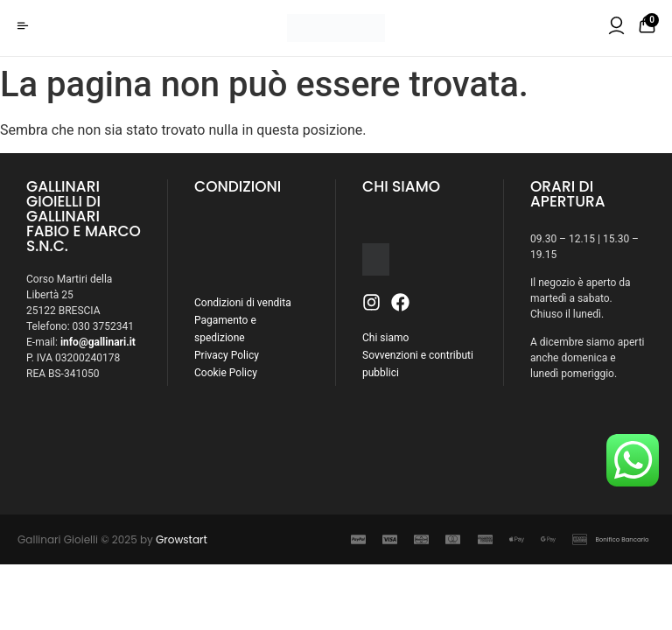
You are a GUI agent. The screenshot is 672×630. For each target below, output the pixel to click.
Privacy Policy (227, 355)
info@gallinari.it (98, 342)
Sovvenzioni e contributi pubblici (418, 364)
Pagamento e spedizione (225, 329)
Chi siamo (385, 338)
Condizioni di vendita (243, 303)
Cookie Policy (226, 373)
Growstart (182, 539)
